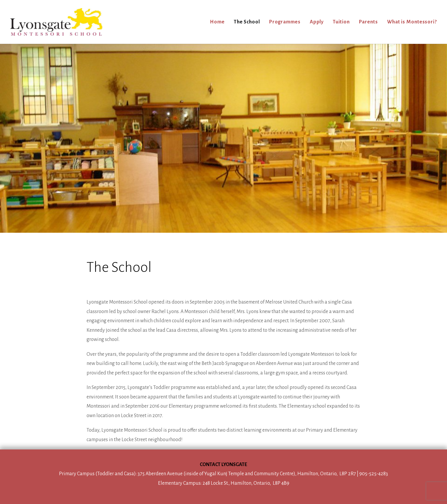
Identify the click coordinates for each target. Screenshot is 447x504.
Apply (317, 22)
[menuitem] (219, 22)
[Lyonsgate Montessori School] (56, 22)
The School (247, 22)
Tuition (341, 22)
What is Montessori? (412, 22)
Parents (368, 22)
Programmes (285, 22)
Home (217, 22)
